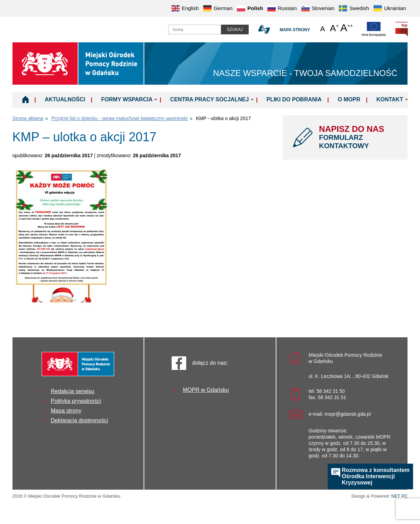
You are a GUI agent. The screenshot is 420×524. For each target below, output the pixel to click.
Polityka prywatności (76, 401)
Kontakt (390, 99)
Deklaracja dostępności (80, 420)
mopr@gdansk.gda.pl (348, 414)
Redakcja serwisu (73, 391)
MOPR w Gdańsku (206, 390)
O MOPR (349, 99)
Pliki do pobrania (294, 99)
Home (25, 99)
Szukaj (235, 29)
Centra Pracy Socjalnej (210, 99)
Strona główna (28, 118)
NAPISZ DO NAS (358, 137)
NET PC (399, 497)
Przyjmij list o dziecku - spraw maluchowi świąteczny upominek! (120, 118)
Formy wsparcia (127, 99)
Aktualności (65, 99)
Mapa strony (295, 30)
